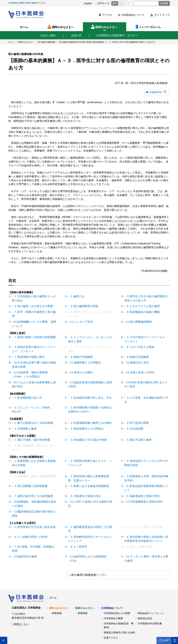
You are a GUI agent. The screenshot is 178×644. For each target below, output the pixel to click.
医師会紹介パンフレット (151, 593)
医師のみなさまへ (85, 588)
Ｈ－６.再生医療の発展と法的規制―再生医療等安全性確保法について (146, 521)
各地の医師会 (16, 634)
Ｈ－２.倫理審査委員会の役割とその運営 (90, 513)
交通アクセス (111, 618)
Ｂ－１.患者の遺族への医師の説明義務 (32, 335)
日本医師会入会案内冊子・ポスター (117, 35)
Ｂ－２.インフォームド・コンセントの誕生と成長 (90, 337)
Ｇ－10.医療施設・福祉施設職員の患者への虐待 (34, 491)
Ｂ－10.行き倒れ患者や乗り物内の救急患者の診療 (34, 361)
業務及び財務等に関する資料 (119, 613)
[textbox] (146, 3)
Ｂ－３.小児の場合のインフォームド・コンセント (146, 337)
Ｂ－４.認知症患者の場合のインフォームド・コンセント (34, 347)
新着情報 (57, 593)
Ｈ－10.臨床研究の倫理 (24, 537)
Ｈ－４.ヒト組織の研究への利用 (29, 519)
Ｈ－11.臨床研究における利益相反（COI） (86, 539)
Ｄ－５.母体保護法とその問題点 (85, 419)
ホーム (53, 578)
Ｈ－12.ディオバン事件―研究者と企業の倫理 (146, 539)
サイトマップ (162, 15)
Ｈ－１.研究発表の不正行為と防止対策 (32, 513)
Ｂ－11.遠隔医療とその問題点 (84, 359)
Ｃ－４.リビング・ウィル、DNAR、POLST (31, 400)
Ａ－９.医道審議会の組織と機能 (141, 311)
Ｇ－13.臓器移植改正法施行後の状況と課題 (34, 500)
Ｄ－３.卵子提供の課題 (136, 413)
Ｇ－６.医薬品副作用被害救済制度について (146, 476)
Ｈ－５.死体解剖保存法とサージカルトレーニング (90, 521)
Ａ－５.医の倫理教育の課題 (82, 306)
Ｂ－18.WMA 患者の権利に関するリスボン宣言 (146, 380)
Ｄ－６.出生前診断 (133, 419)
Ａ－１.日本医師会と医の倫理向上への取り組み (34, 298)
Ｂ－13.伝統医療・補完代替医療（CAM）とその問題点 (34, 371)
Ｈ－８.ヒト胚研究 (77, 528)
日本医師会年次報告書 (150, 604)
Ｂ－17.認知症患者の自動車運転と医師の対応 (90, 380)
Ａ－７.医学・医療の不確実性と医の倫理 (34, 311)
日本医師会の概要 (113, 599)
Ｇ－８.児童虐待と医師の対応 (83, 484)
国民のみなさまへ (59, 588)
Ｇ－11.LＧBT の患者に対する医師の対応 (90, 489)
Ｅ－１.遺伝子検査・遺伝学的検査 (30, 430)
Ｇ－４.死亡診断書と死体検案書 (29, 474)
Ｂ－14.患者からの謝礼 (80, 369)
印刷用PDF (156, 92)
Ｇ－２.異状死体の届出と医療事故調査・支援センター (90, 467)
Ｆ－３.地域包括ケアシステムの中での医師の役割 (146, 452)
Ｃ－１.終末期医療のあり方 (26, 393)
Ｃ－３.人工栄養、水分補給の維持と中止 (146, 393)
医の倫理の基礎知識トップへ (140, 555)
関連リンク (34, 634)
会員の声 (76, 35)
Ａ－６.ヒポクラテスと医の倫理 (141, 306)
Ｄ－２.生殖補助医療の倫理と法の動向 (89, 413)
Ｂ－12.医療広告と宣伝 (136, 359)
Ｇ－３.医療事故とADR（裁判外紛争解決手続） (146, 467)
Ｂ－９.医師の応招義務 (136, 354)
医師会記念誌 (145, 599)
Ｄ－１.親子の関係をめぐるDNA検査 (31, 413)
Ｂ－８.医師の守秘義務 (80, 354)
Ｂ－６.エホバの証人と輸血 (138, 345)
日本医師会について (133, 15)
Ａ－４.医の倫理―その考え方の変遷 (31, 306)
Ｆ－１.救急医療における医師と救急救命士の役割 (34, 452)
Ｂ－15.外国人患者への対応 (138, 369)
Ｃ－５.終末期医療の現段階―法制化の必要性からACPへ (90, 400)
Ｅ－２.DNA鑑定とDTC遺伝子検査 (86, 430)
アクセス (107, 15)
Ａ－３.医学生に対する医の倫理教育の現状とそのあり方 (146, 298)
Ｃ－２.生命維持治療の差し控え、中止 (89, 393)
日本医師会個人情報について (62, 634)
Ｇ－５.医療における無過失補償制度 (87, 474)
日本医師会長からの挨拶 (117, 593)
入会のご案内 (48, 35)
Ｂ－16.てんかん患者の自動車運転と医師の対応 (34, 380)
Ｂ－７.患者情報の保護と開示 (27, 354)
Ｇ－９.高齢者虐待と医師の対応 (141, 484)
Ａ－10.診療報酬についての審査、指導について (34, 322)
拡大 (122, 3)
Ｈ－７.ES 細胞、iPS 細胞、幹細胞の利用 (33, 530)
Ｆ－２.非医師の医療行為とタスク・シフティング (90, 452)
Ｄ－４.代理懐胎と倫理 (23, 419)
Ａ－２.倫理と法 (76, 296)
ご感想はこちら (20, 604)
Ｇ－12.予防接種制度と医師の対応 (142, 489)
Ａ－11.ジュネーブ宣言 (80, 320)
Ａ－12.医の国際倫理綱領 (137, 320)
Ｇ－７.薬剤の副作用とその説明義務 (31, 484)
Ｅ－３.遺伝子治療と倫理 (137, 430)
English (88, 3)
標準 (115, 3)
